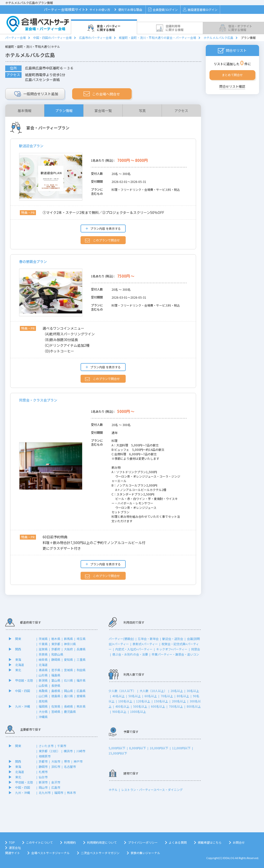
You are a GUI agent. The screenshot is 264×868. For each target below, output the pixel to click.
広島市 (56, 787)
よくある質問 (178, 842)
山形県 (43, 675)
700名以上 (176, 706)
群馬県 (68, 639)
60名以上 (151, 696)
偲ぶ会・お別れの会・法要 (130, 654)
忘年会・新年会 (148, 639)
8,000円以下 (138, 748)
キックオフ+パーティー (172, 649)
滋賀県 (43, 649)
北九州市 (45, 793)
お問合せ (239, 842)
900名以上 (119, 711)
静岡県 (56, 659)
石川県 (68, 680)
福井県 (81, 680)
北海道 (20, 665)
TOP (12, 842)
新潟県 (43, 680)
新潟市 (43, 782)
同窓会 (196, 649)
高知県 (43, 701)
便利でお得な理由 (130, 10)
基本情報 (25, 111)
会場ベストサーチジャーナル (50, 853)
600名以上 (158, 706)
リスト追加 (36, 94)
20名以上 (177, 691)
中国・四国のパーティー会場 (52, 38)
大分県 (43, 711)
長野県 (56, 685)
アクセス (181, 111)
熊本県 (81, 706)
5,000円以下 (117, 748)
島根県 (56, 691)
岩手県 (56, 670)
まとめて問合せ (232, 75)
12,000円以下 (181, 748)
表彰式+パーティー (145, 644)
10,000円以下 (159, 748)
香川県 (68, 696)
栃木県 (56, 639)
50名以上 (135, 696)
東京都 (56, 644)
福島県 (56, 675)
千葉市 (62, 746)
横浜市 (68, 751)
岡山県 (68, 691)
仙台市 (43, 777)
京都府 (56, 649)
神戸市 (78, 761)
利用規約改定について (102, 842)
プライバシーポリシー (143, 842)
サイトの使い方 (100, 10)
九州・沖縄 (23, 706)
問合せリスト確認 (232, 86)
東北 (18, 670)
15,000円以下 (118, 753)
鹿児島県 (70, 711)
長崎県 (68, 706)
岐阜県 (43, 659)
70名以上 (167, 696)
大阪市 (56, 761)
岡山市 (43, 787)
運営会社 (15, 848)
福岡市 (59, 793)
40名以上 (118, 696)
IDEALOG (229, 858)
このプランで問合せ (103, 240)
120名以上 (143, 701)
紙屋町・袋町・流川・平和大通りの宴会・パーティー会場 (158, 38)
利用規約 (70, 842)
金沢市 (56, 782)
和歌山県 (57, 654)
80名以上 (183, 696)
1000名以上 (138, 711)
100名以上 (125, 701)
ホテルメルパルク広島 (218, 38)
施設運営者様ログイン (200, 10)
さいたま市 (46, 746)
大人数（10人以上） (153, 691)
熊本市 (71, 793)
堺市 (67, 761)
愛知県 (68, 659)
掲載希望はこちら (210, 842)
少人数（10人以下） (122, 691)
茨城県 (43, 639)
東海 (18, 659)
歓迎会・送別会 (173, 639)
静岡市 (43, 767)
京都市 (43, 761)
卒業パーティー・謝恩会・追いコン (175, 654)
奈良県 (43, 654)
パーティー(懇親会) (121, 639)
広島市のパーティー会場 (95, 38)
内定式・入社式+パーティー (134, 649)
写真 (142, 111)
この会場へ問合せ (102, 94)
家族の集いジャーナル (145, 853)
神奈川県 (70, 644)
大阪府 (68, 649)
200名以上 (179, 701)
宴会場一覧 (103, 111)
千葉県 (43, 644)
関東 (18, 639)
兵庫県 (81, 649)
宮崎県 (56, 711)
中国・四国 (23, 691)
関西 (18, 649)
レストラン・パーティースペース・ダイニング (152, 790)
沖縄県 (43, 717)
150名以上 (161, 701)
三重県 (81, 659)
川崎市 (81, 751)
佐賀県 (56, 706)
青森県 (43, 670)
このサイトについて (39, 842)
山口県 (43, 696)
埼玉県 (81, 639)
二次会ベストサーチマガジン (100, 853)
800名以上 (194, 706)
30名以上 (193, 691)
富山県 (56, 680)
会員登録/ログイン (163, 10)
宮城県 (68, 670)
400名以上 (122, 706)
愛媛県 (81, 696)
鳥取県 (43, 691)
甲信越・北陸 (24, 680)
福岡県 (43, 706)
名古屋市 (70, 767)
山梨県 (43, 685)
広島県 (81, 691)
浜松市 (56, 767)
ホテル (113, 790)
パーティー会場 (15, 38)
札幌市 (43, 772)
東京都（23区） (49, 751)
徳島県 (56, 696)
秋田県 (81, 670)
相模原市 (45, 756)
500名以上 (140, 706)
